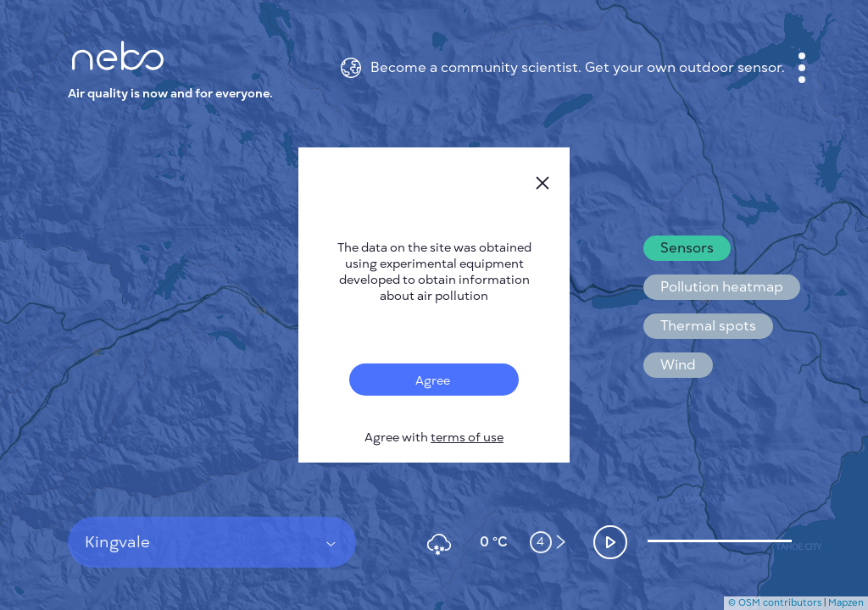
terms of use (467, 438)
